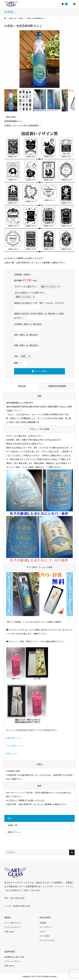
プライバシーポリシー (13, 927)
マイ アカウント (46, 927)
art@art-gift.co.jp (21, 906)
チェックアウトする (47, 940)
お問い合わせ (9, 932)
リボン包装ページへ (15, 746)
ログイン (43, 932)
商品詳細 (22, 386)
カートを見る (45, 936)
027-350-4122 (18, 898)
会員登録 (43, 923)
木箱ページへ (12, 754)
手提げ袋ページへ (14, 738)
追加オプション (14, 832)
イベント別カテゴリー (13, 923)
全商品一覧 (12, 825)
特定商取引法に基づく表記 (14, 957)
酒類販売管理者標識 (57, 386)
